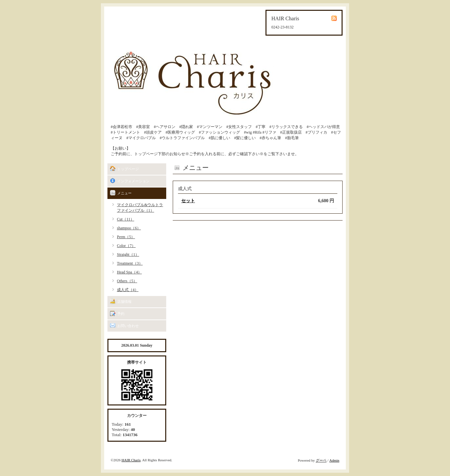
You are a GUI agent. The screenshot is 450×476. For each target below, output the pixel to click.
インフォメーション (133, 181)
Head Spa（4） (129, 272)
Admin (334, 460)
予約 (121, 314)
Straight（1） (128, 254)
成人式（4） (128, 290)
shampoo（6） (129, 228)
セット (188, 201)
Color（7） (126, 246)
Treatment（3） (130, 263)
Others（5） (127, 281)
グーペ (321, 460)
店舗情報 (124, 302)
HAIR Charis (131, 460)
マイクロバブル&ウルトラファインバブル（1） (140, 208)
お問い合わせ (128, 326)
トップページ (128, 169)
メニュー (124, 193)
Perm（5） (126, 237)
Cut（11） (126, 219)
